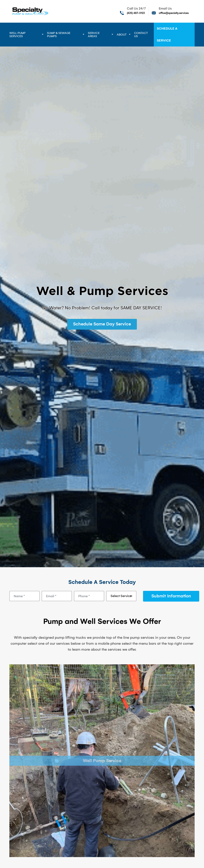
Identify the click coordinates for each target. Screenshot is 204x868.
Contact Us (141, 35)
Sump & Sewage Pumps (59, 35)
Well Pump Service (102, 761)
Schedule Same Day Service (102, 324)
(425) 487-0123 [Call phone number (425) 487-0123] (136, 13)
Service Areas (94, 35)
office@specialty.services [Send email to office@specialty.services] (174, 13)
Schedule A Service (167, 34)
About (122, 35)
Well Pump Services (17, 35)
